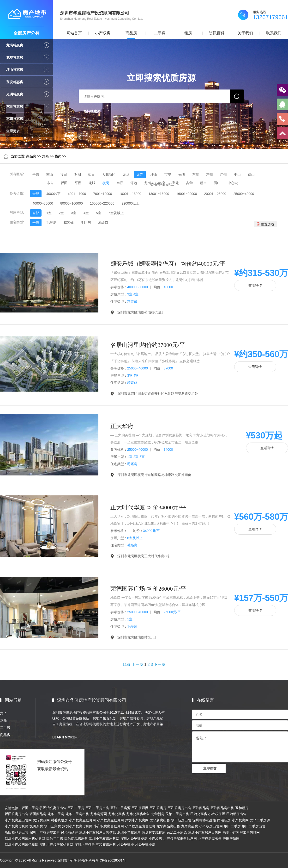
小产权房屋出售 (210, 839)
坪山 (154, 175)
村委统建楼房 (145, 845)
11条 (127, 665)
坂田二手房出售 (254, 826)
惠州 (210, 175)
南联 (120, 183)
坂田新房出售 (181, 820)
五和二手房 (76, 808)
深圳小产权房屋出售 (45, 832)
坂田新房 (36, 826)
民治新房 (224, 820)
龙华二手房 (56, 814)
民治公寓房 (199, 814)
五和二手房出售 (97, 808)
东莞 (196, 175)
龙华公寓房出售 (138, 814)
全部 (36, 175)
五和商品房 (201, 808)
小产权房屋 (217, 814)
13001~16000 (159, 194)
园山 (217, 183)
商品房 (131, 33)
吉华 (189, 183)
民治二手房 (55, 839)
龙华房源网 (99, 814)
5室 (99, 213)
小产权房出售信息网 (109, 826)
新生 (203, 183)
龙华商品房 (190, 826)
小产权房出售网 (211, 826)
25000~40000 (244, 194)
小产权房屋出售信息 (140, 826)
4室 (86, 213)
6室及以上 (116, 213)
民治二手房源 (177, 832)
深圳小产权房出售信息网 (241, 832)
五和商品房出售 (222, 808)
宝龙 (175, 183)
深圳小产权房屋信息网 (22, 845)
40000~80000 (43, 203)
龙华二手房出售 (77, 814)
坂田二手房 (232, 826)
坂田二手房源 (32, 808)
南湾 (162, 183)
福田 (64, 175)
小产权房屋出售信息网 (180, 839)
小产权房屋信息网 (82, 820)
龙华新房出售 (160, 820)
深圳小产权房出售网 (104, 839)
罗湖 (78, 175)
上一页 (138, 665)
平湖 (78, 183)
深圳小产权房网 (137, 820)
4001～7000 (77, 194)
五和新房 (242, 808)
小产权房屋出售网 (18, 820)
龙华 (126, 175)
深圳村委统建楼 (204, 820)
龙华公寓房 (117, 814)
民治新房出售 (236, 814)
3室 (74, 213)
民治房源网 (41, 820)
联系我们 (274, 33)
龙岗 (45, 156)
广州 (223, 175)
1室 (49, 213)
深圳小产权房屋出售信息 (97, 832)
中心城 (233, 183)
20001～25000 (215, 194)
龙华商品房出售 (168, 826)
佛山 (251, 175)
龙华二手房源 (260, 820)
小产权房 (103, 33)
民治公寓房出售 (55, 808)
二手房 (160, 33)
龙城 (92, 183)
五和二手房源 (120, 808)
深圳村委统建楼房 (134, 839)
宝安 (168, 175)
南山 (50, 175)
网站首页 (74, 33)
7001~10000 (102, 194)
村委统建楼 (126, 845)
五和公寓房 (158, 808)
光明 (182, 175)
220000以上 (130, 203)
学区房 (86, 223)
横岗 (58, 156)
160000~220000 (102, 203)
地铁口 (103, 223)
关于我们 (245, 33)
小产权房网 (240, 820)
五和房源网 (140, 808)
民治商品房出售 (76, 839)
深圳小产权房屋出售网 (205, 832)
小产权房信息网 (17, 826)
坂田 (64, 183)
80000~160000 (72, 203)
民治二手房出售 (177, 814)
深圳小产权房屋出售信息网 (25, 839)
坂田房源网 (231, 839)
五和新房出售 (106, 845)
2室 (61, 213)
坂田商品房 (38, 814)
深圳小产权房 (84, 845)
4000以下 (53, 194)
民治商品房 (69, 832)
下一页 (160, 665)
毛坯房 (51, 223)
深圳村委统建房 (154, 832)
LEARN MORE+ (65, 737)
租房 (188, 33)
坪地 (134, 183)
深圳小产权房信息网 (77, 826)
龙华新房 (158, 814)
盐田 (91, 175)
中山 (237, 175)
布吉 (50, 183)
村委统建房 (59, 820)
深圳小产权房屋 (129, 832)
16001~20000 (187, 194)
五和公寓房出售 (180, 808)
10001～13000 (130, 194)
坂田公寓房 (53, 826)
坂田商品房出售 (17, 832)
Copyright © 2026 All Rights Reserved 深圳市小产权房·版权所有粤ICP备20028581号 (63, 860)
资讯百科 (217, 33)
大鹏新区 (109, 175)
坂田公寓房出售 (17, 814)
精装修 (69, 223)
